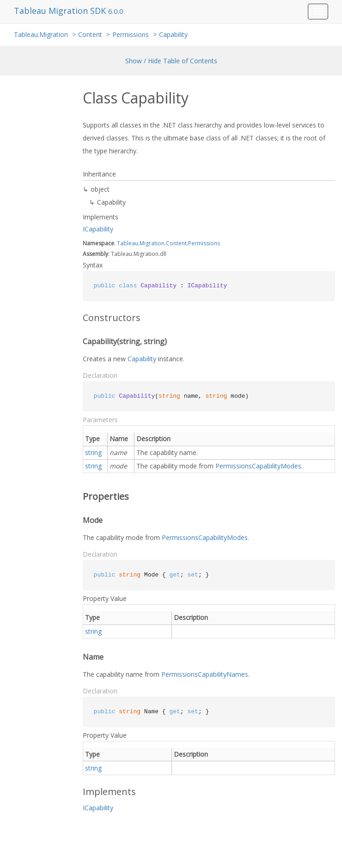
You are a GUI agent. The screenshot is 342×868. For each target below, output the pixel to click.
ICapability (98, 229)
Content (90, 34)
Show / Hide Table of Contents (171, 61)
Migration (152, 243)
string (93, 452)
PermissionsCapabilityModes (258, 466)
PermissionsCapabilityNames (205, 674)
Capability (173, 34)
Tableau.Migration (41, 34)
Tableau (128, 243)
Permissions (131, 34)
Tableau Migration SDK (61, 11)
